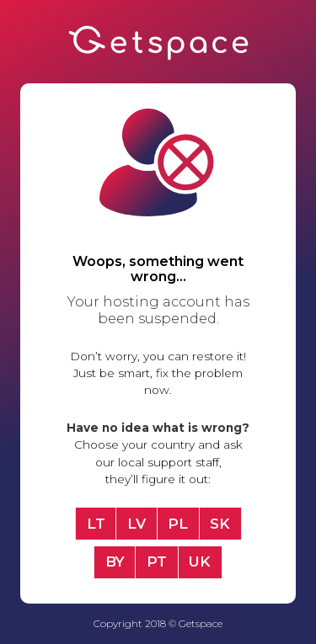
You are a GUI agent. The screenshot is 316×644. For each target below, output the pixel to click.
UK (200, 562)
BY (115, 562)
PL (178, 524)
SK (220, 524)
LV (137, 524)
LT (96, 524)
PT (157, 562)
